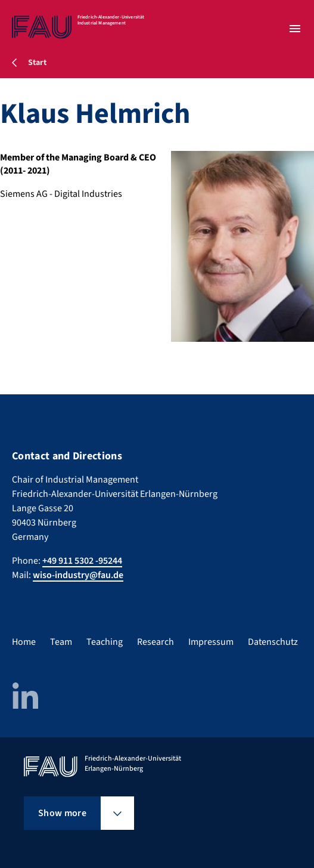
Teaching (105, 642)
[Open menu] (295, 29)
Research (156, 642)
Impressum (211, 642)
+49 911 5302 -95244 (82, 561)
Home (24, 642)
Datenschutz (273, 642)
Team (61, 642)
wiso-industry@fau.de (78, 575)
